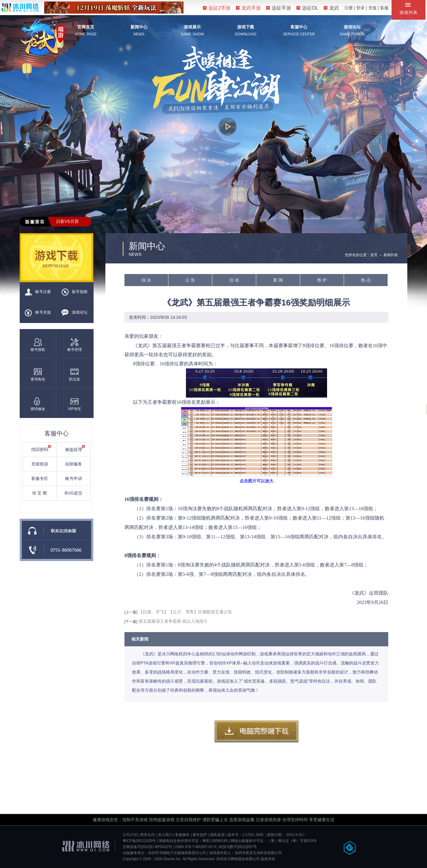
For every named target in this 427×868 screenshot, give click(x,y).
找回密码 (41, 449)
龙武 (331, 8)
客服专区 (40, 478)
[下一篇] (131, 622)
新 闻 (278, 280)
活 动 (234, 280)
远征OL (307, 8)
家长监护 (200, 835)
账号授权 (38, 345)
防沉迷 (74, 375)
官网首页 (86, 27)
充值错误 (40, 464)
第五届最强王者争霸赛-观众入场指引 (173, 621)
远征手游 (279, 8)
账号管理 (74, 345)
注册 (349, 8)
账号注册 (38, 292)
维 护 (322, 280)
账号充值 (38, 313)
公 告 (190, 280)
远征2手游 (217, 8)
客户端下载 (257, 732)
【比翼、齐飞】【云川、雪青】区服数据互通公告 (185, 612)
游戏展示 (192, 27)
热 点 (366, 280)
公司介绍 (130, 835)
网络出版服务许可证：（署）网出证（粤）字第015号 (274, 841)
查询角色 (38, 375)
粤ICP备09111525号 (139, 841)
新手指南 (74, 292)
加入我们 (165, 835)
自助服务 (74, 464)
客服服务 (182, 835)
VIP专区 (74, 404)
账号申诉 (74, 478)
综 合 (146, 280)
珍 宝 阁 (40, 493)
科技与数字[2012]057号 (238, 847)
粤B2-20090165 (215, 841)
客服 (384, 8)
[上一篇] (131, 612)
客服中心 (299, 27)
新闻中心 (139, 27)
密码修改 (38, 404)
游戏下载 (246, 27)
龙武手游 (248, 8)
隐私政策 (217, 835)
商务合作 (147, 835)
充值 (372, 8)
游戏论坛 (352, 27)
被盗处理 (75, 449)
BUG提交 (73, 493)
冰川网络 (20, 7)
